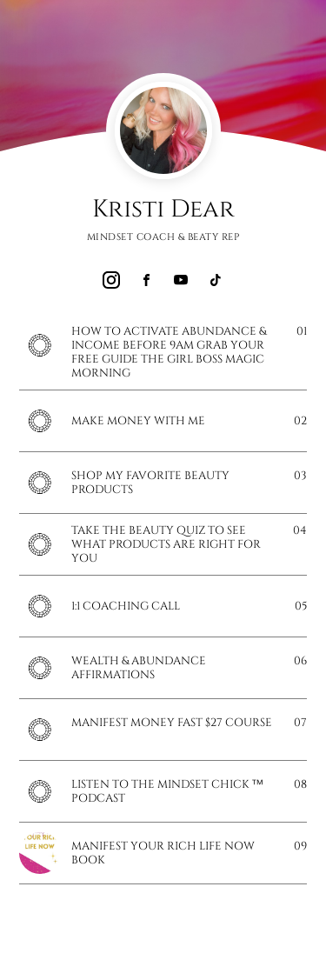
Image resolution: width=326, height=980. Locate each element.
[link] (111, 280)
